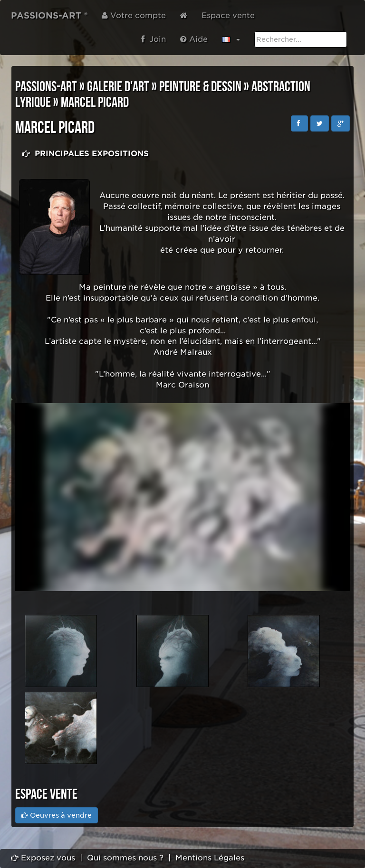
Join (154, 39)
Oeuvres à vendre (57, 815)
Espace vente (228, 15)
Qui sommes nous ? (125, 858)
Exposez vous (43, 858)
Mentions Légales (210, 858)
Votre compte (134, 15)
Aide (194, 39)
